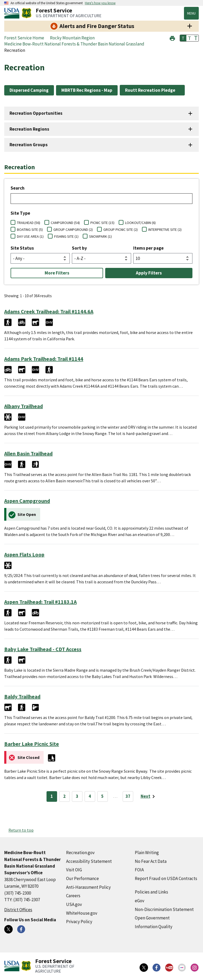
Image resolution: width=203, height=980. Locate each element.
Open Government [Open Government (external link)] (152, 918)
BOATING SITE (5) (30, 230)
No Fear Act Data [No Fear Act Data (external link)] (151, 861)
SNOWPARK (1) (100, 236)
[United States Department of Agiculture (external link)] (13, 13)
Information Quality (154, 927)
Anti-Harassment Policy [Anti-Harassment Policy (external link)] (88, 887)
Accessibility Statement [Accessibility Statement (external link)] (89, 861)
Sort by (79, 248)
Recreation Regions (29, 129)
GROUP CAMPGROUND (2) (73, 230)
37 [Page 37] (128, 796)
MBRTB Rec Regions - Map (87, 90)
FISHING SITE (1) (66, 236)
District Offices (18, 910)
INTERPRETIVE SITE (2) (165, 230)
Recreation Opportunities (36, 113)
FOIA (139, 870)
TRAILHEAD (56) (29, 223)
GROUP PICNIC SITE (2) (121, 230)
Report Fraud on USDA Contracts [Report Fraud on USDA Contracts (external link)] (166, 878)
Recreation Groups (29, 145)
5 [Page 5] (102, 796)
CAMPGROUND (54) (65, 223)
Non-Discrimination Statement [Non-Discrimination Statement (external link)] (164, 909)
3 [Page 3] (77, 796)
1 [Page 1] (52, 796)
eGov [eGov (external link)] (140, 901)
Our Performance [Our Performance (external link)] (82, 878)
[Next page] (149, 796)
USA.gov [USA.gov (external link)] (74, 904)
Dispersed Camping (29, 90)
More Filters (57, 273)
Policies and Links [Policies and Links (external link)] (151, 892)
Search (18, 188)
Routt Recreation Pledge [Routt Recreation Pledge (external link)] (150, 90)
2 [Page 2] (64, 796)
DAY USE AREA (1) (30, 236)
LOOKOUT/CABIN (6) (140, 223)
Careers (73, 896)
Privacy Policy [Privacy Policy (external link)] (79, 922)
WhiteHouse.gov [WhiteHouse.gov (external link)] (82, 913)
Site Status (22, 248)
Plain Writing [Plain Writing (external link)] (147, 853)
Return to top (21, 830)
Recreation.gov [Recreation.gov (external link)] (80, 853)
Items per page (148, 248)
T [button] (183, 38)
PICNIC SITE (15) (102, 223)
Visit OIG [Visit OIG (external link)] (74, 870)
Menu (191, 13)
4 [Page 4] (90, 796)
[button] (172, 38)
